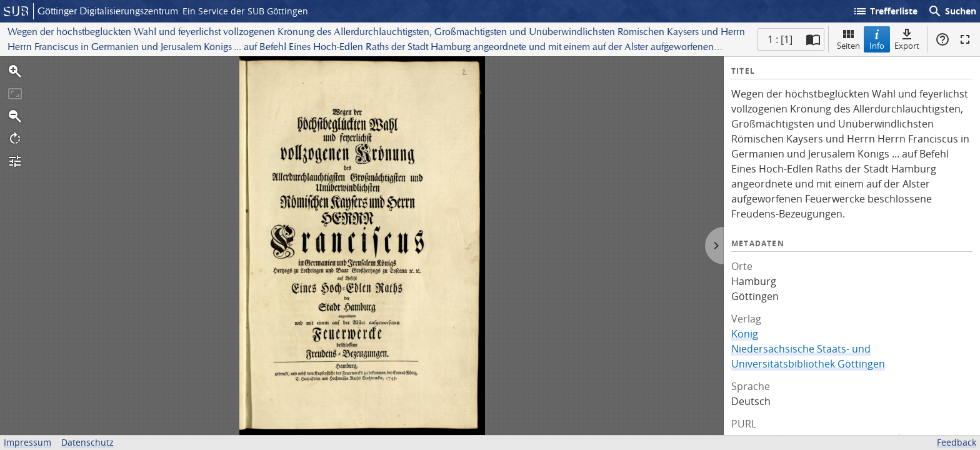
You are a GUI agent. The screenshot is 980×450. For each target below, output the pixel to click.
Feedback (957, 442)
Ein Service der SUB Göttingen (245, 11)
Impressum (27, 442)
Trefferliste (885, 11)
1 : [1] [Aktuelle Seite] (780, 39)
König (745, 334)
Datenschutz (87, 442)
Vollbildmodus (965, 39)
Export (907, 39)
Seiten (848, 39)
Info (877, 39)
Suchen (952, 11)
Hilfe (942, 39)
